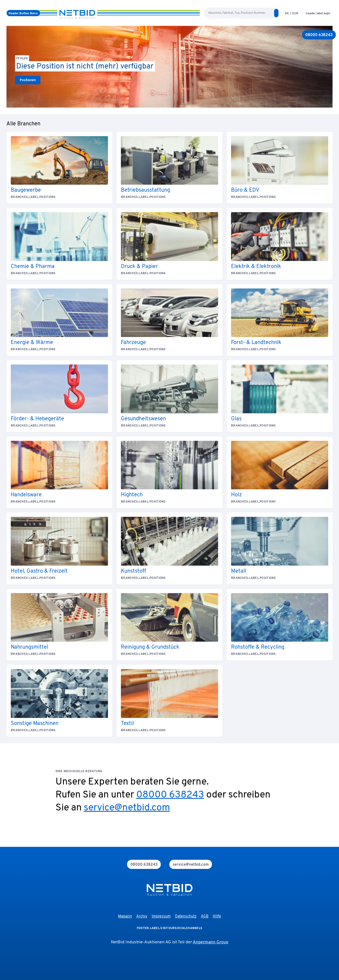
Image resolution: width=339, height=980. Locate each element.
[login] (318, 13)
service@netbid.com (127, 808)
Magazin (125, 917)
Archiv (142, 917)
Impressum (161, 917)
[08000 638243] (319, 35)
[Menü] (23, 13)
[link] (28, 80)
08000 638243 (170, 795)
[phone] (144, 864)
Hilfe (217, 917)
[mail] (191, 864)
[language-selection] (292, 13)
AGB (205, 917)
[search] (276, 13)
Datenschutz (186, 917)
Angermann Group (211, 942)
